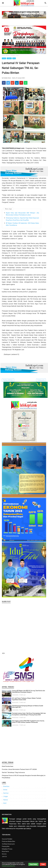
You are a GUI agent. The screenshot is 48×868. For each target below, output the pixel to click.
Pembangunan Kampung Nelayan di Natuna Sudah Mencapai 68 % (28, 708)
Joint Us (4, 858)
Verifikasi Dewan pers (8, 845)
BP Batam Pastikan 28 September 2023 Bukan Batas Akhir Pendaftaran (22, 225)
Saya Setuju (33, 864)
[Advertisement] (24, 745)
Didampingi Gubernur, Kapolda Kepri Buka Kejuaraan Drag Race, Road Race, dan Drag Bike (22, 220)
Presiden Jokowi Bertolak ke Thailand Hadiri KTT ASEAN (19, 771)
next (4, 654)
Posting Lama (41, 381)
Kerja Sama (5, 853)
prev (3, 654)
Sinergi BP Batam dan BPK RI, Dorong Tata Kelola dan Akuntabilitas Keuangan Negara (29, 693)
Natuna (5, 801)
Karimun (6, 794)
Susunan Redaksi (7, 840)
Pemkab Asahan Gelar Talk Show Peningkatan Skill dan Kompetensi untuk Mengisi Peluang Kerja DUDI (29, 715)
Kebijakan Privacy (7, 850)
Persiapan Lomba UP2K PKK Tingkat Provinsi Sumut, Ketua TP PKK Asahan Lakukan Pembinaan (28, 723)
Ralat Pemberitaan (8, 768)
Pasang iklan (6, 848)
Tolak (43, 864)
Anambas (6, 788)
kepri (14, 58)
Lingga (5, 798)
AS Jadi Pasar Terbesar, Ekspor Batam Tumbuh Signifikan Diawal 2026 (27, 700)
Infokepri (9, 58)
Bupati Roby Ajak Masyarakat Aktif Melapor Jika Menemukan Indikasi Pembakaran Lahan (22, 215)
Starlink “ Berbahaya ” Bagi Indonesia (13, 774)
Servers (4, 855)
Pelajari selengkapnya (8, 866)
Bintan (4, 58)
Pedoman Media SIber (9, 843)
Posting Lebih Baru (8, 381)
